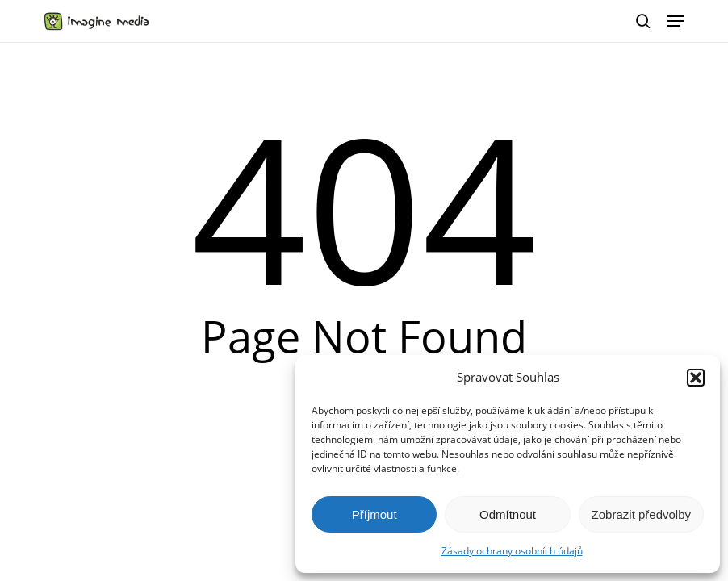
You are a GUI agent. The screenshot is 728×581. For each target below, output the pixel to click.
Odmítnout (508, 514)
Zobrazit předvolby (641, 514)
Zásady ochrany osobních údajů (512, 551)
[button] (696, 378)
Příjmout (374, 514)
